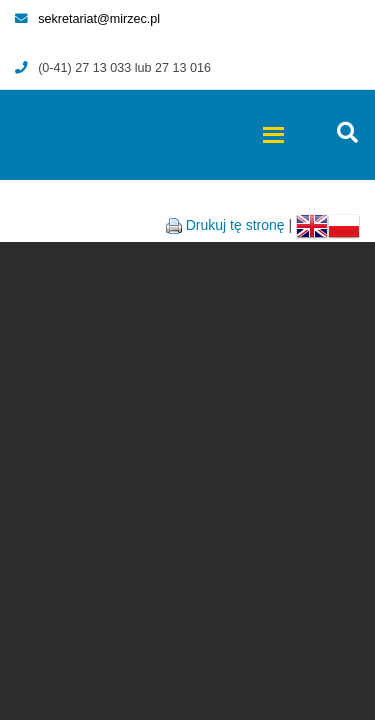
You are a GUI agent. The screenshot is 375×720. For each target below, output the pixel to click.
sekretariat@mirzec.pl (87, 19)
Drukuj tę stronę (235, 225)
